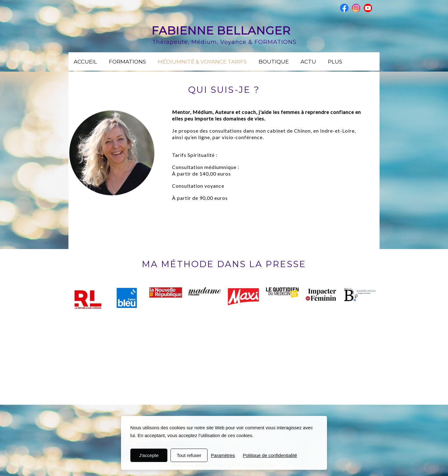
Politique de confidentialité (270, 455)
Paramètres (223, 455)
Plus (335, 62)
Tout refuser (189, 455)
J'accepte (149, 455)
